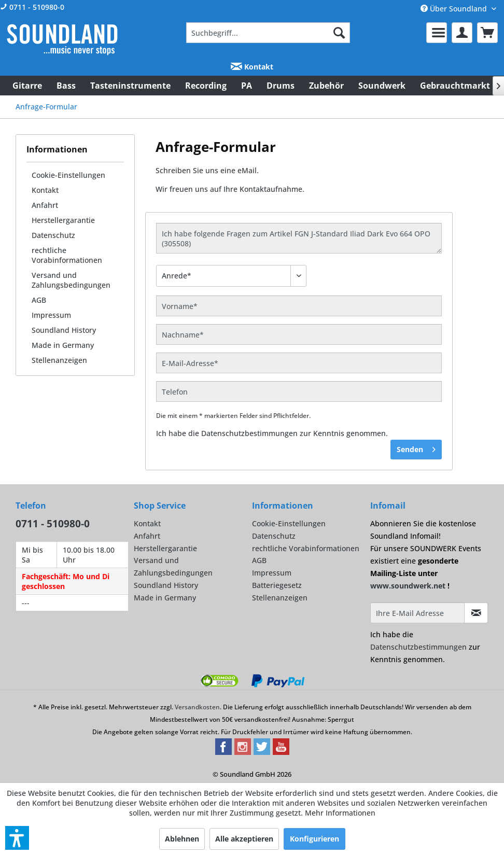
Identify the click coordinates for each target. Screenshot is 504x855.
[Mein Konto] (462, 33)
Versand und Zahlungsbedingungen (71, 280)
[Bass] (66, 86)
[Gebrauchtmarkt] (455, 86)
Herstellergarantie (63, 220)
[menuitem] (268, 33)
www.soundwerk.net (408, 586)
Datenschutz (53, 235)
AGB (39, 300)
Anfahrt (45, 205)
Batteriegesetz (277, 585)
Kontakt (252, 67)
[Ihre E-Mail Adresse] (417, 613)
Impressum (51, 315)
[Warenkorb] (487, 33)
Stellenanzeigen (59, 360)
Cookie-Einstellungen (68, 175)
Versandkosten (197, 707)
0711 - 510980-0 (32, 7)
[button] (17, 838)
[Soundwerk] (382, 86)
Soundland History (64, 330)
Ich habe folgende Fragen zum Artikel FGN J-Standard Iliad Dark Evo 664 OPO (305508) (299, 238)
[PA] (247, 86)
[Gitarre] (27, 86)
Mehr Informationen (340, 813)
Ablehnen (182, 839)
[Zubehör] (326, 86)
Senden (416, 448)
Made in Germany (63, 345)
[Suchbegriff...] (268, 33)
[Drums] (281, 86)
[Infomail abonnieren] (476, 613)
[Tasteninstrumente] (130, 86)
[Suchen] (339, 33)
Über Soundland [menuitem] (455, 9)
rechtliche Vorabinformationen (67, 255)
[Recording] (206, 86)
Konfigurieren (314, 839)
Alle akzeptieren (244, 839)
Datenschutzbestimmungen (249, 433)
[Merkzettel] (437, 33)
